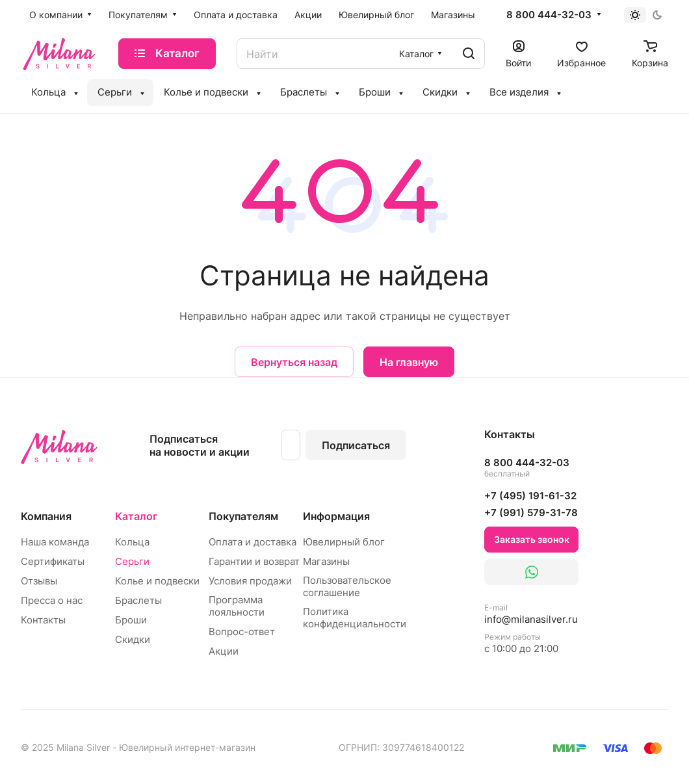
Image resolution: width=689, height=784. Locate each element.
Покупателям (243, 516)
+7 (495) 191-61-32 (530, 496)
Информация (336, 516)
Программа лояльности (237, 606)
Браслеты (138, 600)
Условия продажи (250, 581)
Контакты (43, 620)
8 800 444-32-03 (549, 15)
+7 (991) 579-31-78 (531, 513)
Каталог (136, 516)
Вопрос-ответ (242, 632)
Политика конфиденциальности (355, 618)
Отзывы (39, 581)
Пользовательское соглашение (347, 586)
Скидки (133, 639)
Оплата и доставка (253, 542)
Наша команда (55, 542)
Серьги (132, 561)
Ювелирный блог (344, 542)
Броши (131, 620)
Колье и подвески (157, 581)
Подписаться (356, 445)
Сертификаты (53, 561)
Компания (46, 516)
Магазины (326, 561)
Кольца (132, 542)
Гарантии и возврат (254, 561)
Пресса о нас (52, 600)
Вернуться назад (294, 362)
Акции (224, 651)
